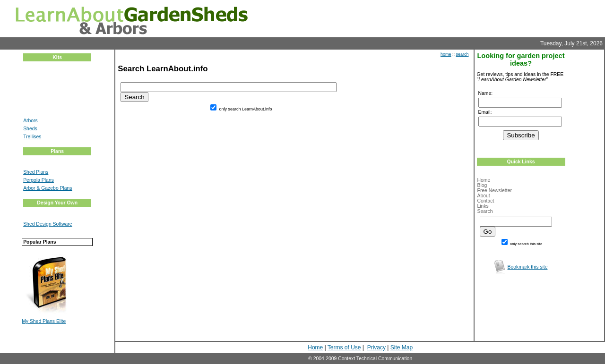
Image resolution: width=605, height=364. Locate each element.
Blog (482, 185)
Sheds (30, 129)
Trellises (32, 137)
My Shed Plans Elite (44, 321)
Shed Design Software (48, 224)
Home (484, 180)
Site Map (402, 347)
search (462, 54)
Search (485, 211)
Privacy (376, 347)
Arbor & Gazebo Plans (48, 188)
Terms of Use (344, 347)
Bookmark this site (528, 267)
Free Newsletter (495, 190)
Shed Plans (36, 172)
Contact (486, 201)
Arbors (30, 121)
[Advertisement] (52, 94)
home (446, 54)
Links (483, 206)
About (484, 196)
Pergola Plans (39, 180)
